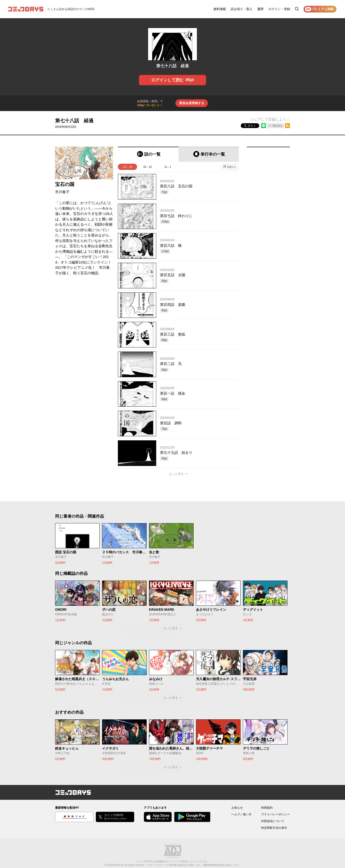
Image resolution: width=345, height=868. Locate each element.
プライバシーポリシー (276, 814)
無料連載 (220, 9)
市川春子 (62, 192)
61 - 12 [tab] (148, 167)
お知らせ (237, 808)
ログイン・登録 (279, 9)
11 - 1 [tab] (168, 167)
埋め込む (278, 126)
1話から (232, 167)
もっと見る (176, 474)
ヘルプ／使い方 (241, 814)
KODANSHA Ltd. (115, 865)
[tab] (148, 154)
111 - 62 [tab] (127, 167)
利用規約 (267, 808)
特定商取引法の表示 (274, 828)
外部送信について (273, 821)
